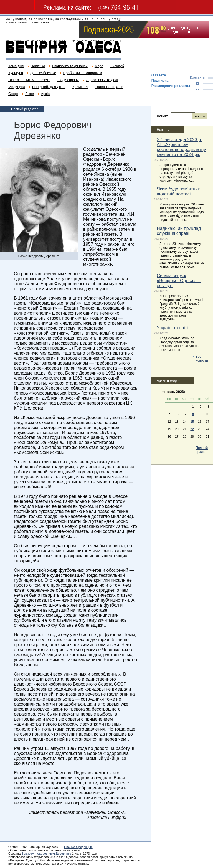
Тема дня (16, 66)
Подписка (160, 80)
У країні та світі (172, 328)
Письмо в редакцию (78, 847)
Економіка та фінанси (70, 66)
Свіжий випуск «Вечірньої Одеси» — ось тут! (179, 281)
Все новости (202, 358)
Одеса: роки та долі (102, 80)
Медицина (17, 87)
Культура (16, 73)
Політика (38, 66)
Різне (30, 94)
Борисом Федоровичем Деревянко (46, 854)
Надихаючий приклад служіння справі (179, 231)
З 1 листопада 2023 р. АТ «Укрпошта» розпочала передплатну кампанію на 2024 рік (181, 147)
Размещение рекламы (171, 86)
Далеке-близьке (43, 73)
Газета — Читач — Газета (29, 80)
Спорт (13, 94)
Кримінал (80, 87)
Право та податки (109, 87)
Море (99, 66)
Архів (45, 94)
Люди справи (68, 80)
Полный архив (202, 450)
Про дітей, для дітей (49, 87)
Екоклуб (117, 66)
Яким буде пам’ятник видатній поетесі (178, 191)
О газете (159, 75)
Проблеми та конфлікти (82, 73)
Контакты (198, 77)
